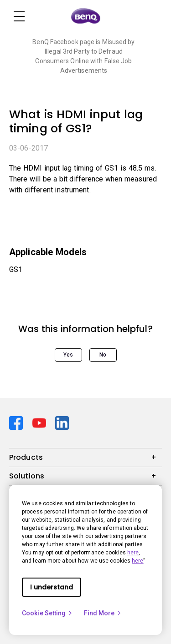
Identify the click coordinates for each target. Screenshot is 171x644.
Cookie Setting (47, 613)
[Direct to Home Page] (86, 16)
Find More (103, 613)
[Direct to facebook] (17, 422)
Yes (68, 355)
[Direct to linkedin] (62, 422)
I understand (52, 587)
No (103, 355)
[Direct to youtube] (40, 422)
